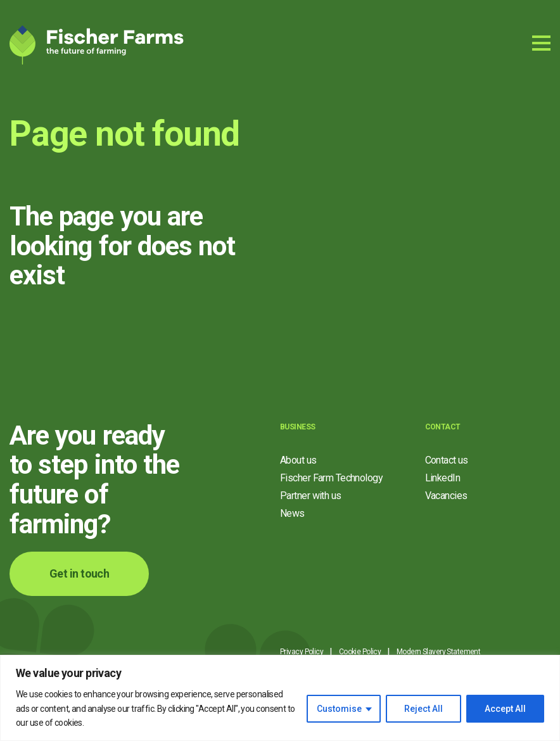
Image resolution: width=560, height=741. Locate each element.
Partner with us (311, 496)
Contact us (447, 460)
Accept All (505, 709)
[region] (280, 698)
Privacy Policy (302, 652)
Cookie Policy (360, 652)
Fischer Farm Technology (331, 478)
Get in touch (79, 573)
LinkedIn (443, 478)
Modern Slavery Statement (439, 652)
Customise (339, 709)
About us (298, 460)
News (292, 513)
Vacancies (446, 496)
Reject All (423, 709)
